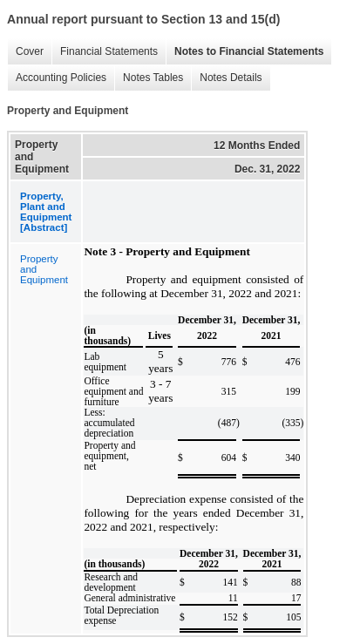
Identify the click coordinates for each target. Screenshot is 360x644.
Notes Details (226, 78)
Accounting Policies (57, 78)
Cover (25, 52)
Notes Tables (149, 78)
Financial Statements (105, 52)
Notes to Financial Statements (245, 52)
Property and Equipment (44, 269)
